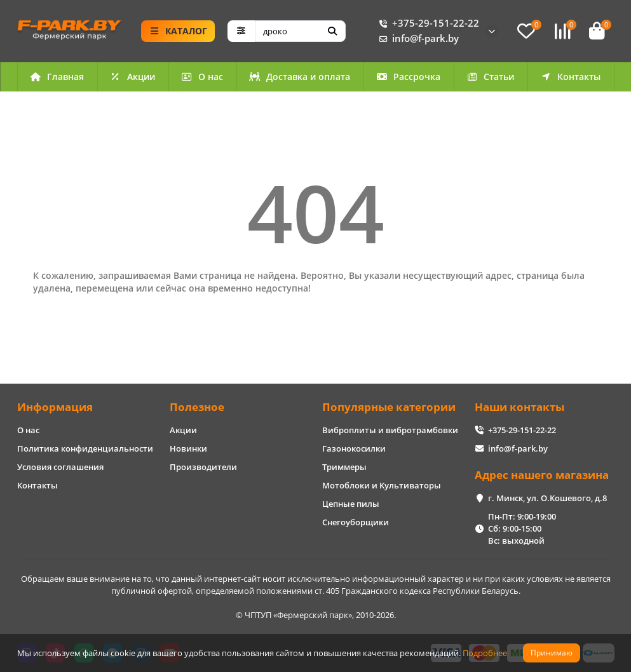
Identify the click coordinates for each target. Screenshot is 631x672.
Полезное (197, 407)
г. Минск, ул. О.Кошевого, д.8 (547, 498)
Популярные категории (389, 407)
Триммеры (344, 467)
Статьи (491, 77)
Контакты (571, 77)
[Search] (300, 31)
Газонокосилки (354, 448)
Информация (55, 407)
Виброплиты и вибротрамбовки (390, 430)
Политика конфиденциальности (85, 448)
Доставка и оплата (300, 77)
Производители (203, 467)
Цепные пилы (351, 504)
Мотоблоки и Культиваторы (382, 485)
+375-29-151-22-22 (427, 24)
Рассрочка (409, 77)
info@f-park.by (417, 39)
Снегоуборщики (356, 522)
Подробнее (485, 653)
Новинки (188, 448)
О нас (202, 77)
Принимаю (552, 653)
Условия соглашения (60, 467)
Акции (133, 77)
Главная (57, 77)
